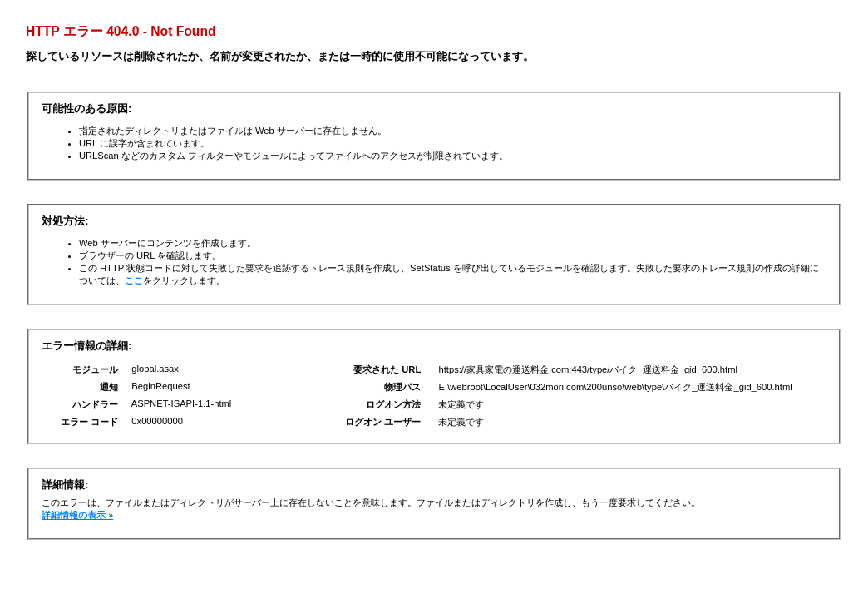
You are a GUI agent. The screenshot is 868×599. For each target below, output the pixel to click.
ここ (134, 280)
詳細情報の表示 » (77, 515)
